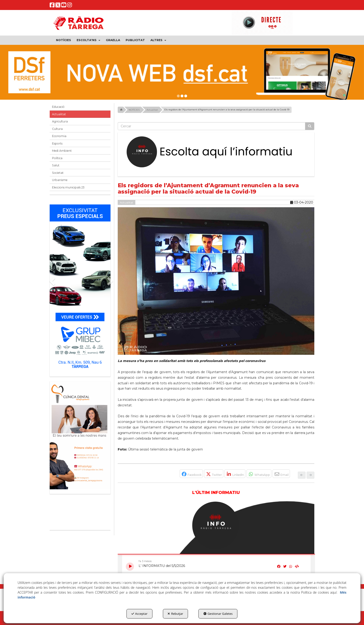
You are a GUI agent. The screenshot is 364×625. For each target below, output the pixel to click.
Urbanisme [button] (60, 180)
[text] (212, 126)
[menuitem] (63, 40)
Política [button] (57, 158)
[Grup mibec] (80, 288)
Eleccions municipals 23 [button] (68, 187)
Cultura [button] (57, 129)
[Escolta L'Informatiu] (216, 152)
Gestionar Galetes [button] (218, 614)
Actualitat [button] (59, 114)
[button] (52, 6)
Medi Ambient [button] (62, 151)
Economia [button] (59, 136)
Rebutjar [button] (175, 614)
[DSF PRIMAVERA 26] (182, 72)
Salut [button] (56, 165)
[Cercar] (310, 126)
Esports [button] (57, 143)
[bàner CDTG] (80, 435)
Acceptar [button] (139, 614)
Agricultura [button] (60, 121)
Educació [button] (58, 107)
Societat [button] (58, 173)
